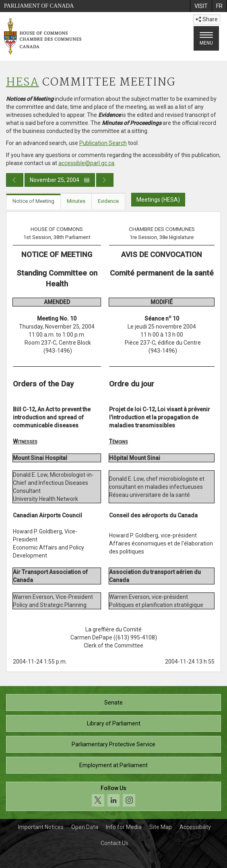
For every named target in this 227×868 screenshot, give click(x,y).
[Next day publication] (105, 180)
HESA (23, 83)
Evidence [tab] (108, 201)
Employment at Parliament (113, 765)
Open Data (85, 827)
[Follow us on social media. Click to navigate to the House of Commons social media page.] (113, 796)
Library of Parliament (114, 723)
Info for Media (124, 827)
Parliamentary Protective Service (113, 744)
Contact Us (115, 843)
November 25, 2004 (60, 180)
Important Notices (41, 827)
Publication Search (103, 143)
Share (207, 19)
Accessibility (195, 827)
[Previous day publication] (15, 180)
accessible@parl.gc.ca (86, 163)
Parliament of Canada (39, 6)
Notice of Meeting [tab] (33, 201)
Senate (113, 703)
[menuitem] (201, 6)
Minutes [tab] (76, 201)
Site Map (161, 827)
